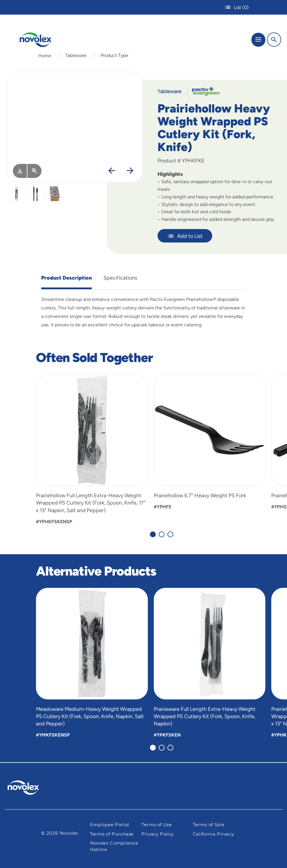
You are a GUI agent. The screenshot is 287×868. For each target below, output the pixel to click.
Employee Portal (110, 825)
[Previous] (112, 171)
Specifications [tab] (120, 278)
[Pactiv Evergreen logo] (28, 789)
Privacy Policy (158, 834)
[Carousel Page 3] (170, 534)
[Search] (274, 40)
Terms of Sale (209, 825)
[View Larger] (34, 171)
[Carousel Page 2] (162, 534)
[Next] (130, 171)
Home (45, 56)
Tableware (76, 55)
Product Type (114, 55)
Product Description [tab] (66, 278)
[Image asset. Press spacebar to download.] (20, 171)
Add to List (185, 236)
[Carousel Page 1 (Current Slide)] (153, 534)
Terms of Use (157, 825)
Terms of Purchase (112, 834)
